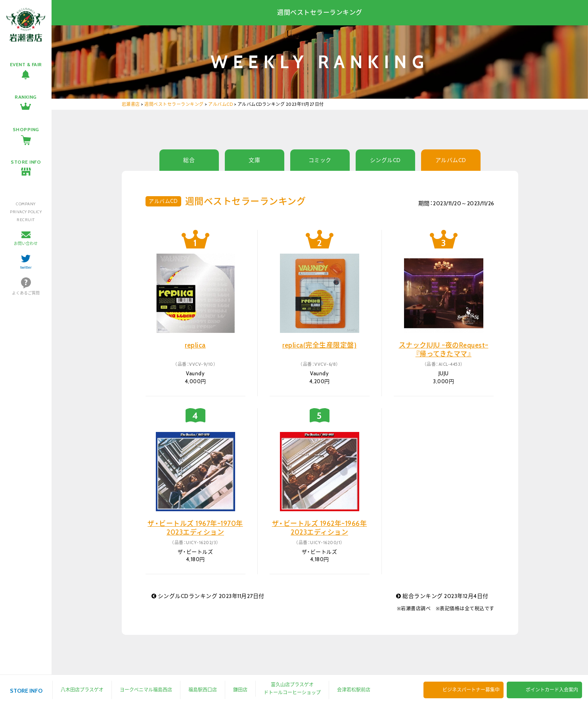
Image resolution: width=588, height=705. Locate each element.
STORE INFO (26, 162)
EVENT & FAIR (26, 64)
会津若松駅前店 (354, 690)
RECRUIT (26, 220)
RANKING (26, 97)
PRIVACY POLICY (26, 212)
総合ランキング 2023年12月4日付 (442, 596)
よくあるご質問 (26, 293)
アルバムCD (451, 160)
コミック (320, 160)
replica (195, 345)
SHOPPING (26, 129)
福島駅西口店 (203, 690)
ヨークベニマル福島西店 (146, 690)
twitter (26, 267)
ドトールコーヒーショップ (292, 693)
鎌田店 (240, 690)
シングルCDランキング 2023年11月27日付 (208, 596)
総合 (189, 160)
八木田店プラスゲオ (82, 690)
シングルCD (385, 160)
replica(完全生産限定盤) (319, 345)
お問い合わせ (26, 244)
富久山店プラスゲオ (292, 685)
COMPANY (26, 204)
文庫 (254, 160)
